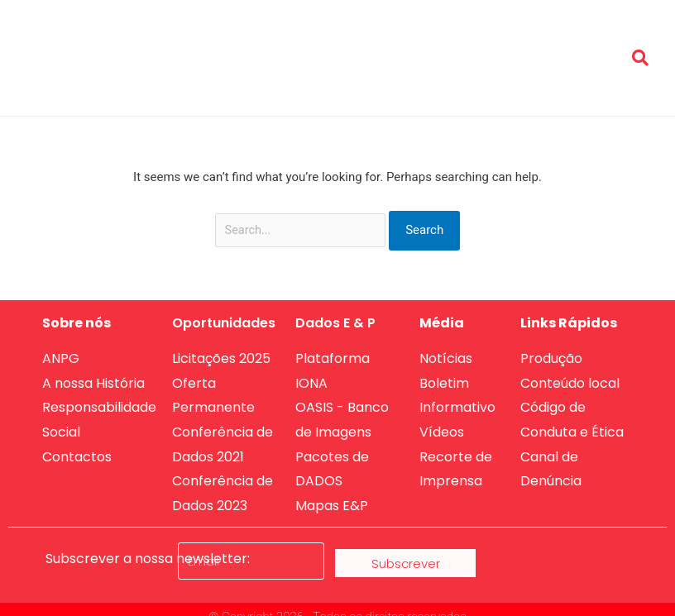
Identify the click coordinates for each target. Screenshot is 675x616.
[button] (640, 58)
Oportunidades (345, 40)
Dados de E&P (447, 40)
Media (518, 40)
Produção (573, 40)
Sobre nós (252, 40)
